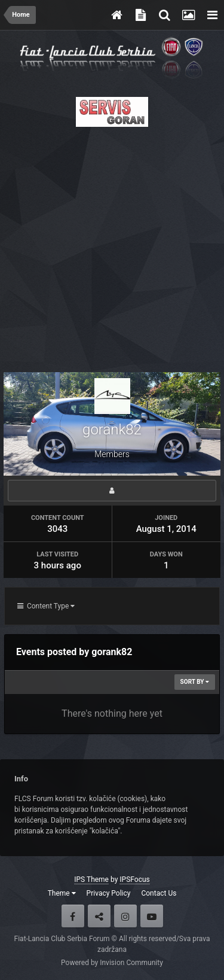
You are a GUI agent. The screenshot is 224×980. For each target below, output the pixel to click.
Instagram (125, 916)
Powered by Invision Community (112, 963)
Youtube (152, 916)
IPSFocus (134, 879)
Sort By (195, 682)
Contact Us (159, 893)
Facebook (73, 916)
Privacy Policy (109, 893)
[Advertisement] (112, 246)
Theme (62, 893)
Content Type (46, 606)
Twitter (99, 916)
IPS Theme (91, 879)
